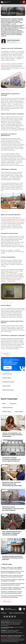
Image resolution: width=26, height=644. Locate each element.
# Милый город (6, 412)
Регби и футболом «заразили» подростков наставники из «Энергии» (13, 580)
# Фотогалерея (19, 412)
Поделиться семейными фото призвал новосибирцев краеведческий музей (11, 592)
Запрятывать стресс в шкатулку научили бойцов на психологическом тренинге (12, 576)
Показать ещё (7, 601)
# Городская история (8, 382)
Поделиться (6, 354)
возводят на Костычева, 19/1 (18, 105)
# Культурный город (8, 390)
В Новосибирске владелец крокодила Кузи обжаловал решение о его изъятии (13, 584)
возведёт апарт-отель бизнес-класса (16, 221)
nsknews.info (4, 638)
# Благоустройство (8, 408)
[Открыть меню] (24, 2)
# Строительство (7, 374)
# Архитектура (6, 386)
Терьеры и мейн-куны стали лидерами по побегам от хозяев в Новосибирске (12, 568)
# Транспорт (13, 404)
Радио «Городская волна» (17, 613)
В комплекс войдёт (5, 64)
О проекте (4, 613)
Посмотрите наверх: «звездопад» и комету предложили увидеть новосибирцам (13, 588)
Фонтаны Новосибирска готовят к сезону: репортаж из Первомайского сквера (12, 572)
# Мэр (4, 404)
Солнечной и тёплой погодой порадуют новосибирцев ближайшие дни (12, 596)
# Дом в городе (7, 378)
